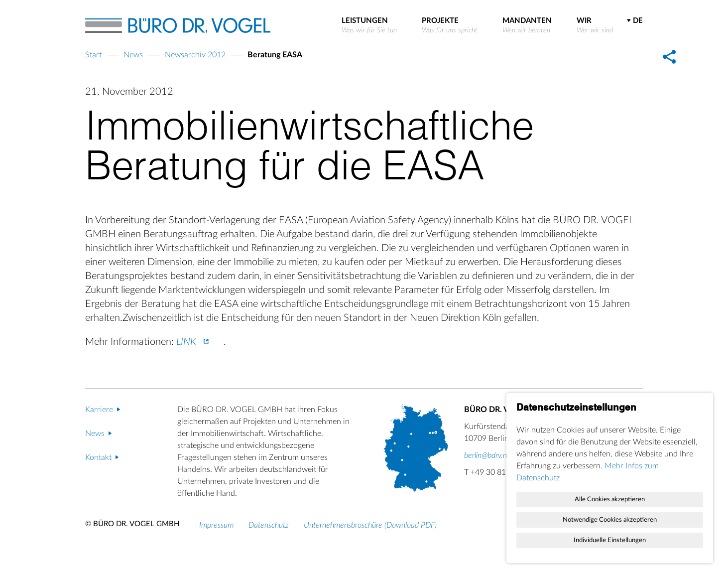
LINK (186, 342)
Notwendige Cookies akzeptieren (610, 520)
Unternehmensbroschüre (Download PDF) (370, 525)
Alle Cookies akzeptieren (610, 499)
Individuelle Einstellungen (610, 540)
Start (93, 55)
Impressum (216, 525)
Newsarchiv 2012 (195, 55)
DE (638, 21)
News (133, 55)
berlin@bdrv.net (489, 455)
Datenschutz (269, 525)
